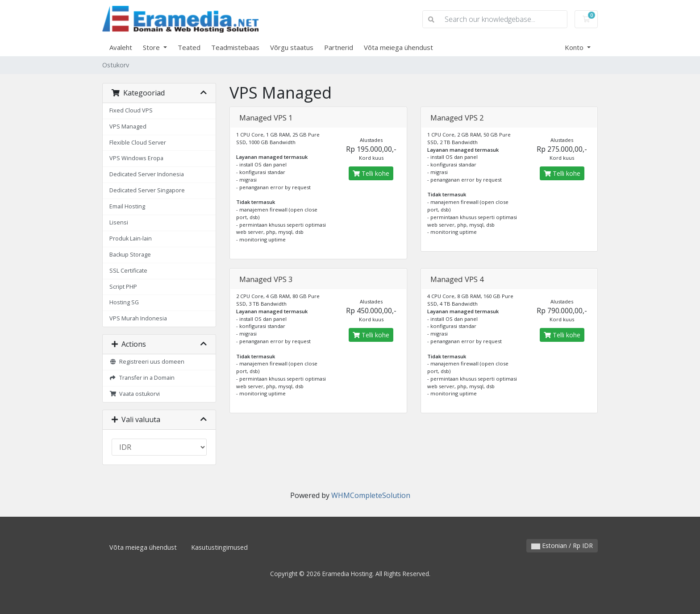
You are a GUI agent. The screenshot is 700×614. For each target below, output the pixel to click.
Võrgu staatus (292, 47)
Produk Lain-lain (131, 239)
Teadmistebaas (235, 47)
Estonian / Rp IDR (562, 546)
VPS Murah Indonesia (138, 318)
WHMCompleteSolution (371, 495)
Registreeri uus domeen (147, 362)
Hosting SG (124, 302)
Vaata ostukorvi (135, 394)
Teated (189, 47)
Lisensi (119, 222)
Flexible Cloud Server (138, 143)
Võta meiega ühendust (398, 47)
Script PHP (123, 287)
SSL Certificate (128, 271)
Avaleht (121, 47)
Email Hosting (127, 206)
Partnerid (339, 47)
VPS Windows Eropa (136, 158)
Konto (575, 47)
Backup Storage (130, 255)
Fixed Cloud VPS (131, 110)
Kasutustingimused (219, 547)
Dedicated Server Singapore (147, 190)
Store (152, 47)
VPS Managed (128, 127)
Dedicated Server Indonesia (147, 174)
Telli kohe (371, 173)
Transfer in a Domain (142, 378)
